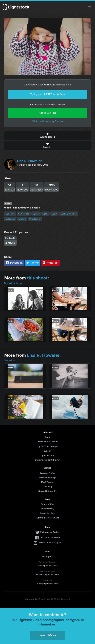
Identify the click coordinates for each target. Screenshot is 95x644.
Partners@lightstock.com (47, 574)
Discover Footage (48, 477)
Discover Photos (47, 473)
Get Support (48, 556)
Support (47, 451)
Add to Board (47, 136)
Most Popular (47, 482)
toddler (10, 219)
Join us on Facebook (50, 537)
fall (45, 214)
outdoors (35, 219)
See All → (10, 360)
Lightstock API (47, 455)
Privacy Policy (47, 509)
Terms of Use (48, 504)
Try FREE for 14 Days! (48, 446)
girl (54, 214)
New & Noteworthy (47, 491)
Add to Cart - (48, 113)
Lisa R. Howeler (29, 161)
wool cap (24, 214)
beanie (10, 214)
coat (36, 214)
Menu (89, 7)
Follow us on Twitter (50, 532)
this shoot (37, 278)
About (47, 437)
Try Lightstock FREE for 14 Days (48, 94)
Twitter (33, 263)
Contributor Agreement (48, 518)
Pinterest (50, 263)
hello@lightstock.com (47, 584)
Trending (48, 486)
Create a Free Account (47, 442)
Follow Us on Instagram (50, 543)
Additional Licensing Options (47, 121)
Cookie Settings (48, 513)
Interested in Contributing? (48, 460)
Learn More (47, 635)
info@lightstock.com (47, 565)
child (22, 219)
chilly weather (69, 214)
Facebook (14, 263)
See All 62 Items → (15, 283)
